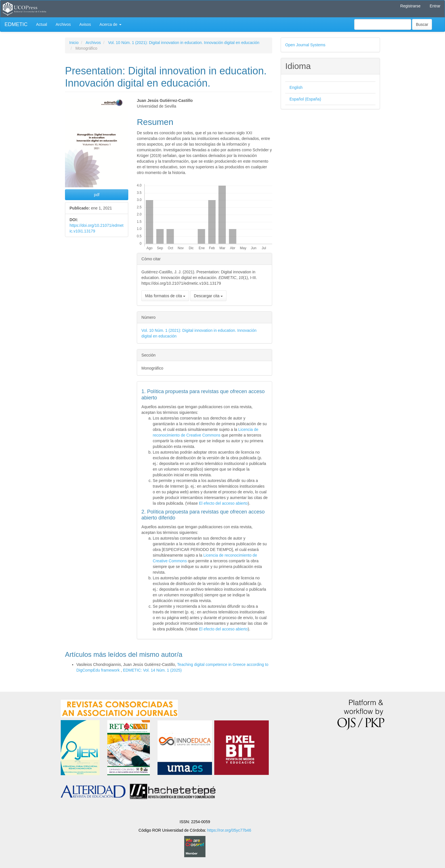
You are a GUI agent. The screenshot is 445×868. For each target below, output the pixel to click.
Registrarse (410, 6)
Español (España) (305, 99)
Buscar (422, 24)
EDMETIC (16, 24)
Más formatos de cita (165, 296)
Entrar (435, 6)
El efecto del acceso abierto (223, 503)
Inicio (74, 43)
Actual (42, 24)
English (296, 87)
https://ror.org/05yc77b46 (229, 830)
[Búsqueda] (383, 24)
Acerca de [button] (111, 24)
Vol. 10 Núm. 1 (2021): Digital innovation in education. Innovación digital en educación (184, 43)
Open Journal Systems (305, 45)
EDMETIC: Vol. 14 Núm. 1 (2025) (152, 670)
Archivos (63, 24)
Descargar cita (208, 296)
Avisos (85, 24)
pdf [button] (97, 195)
